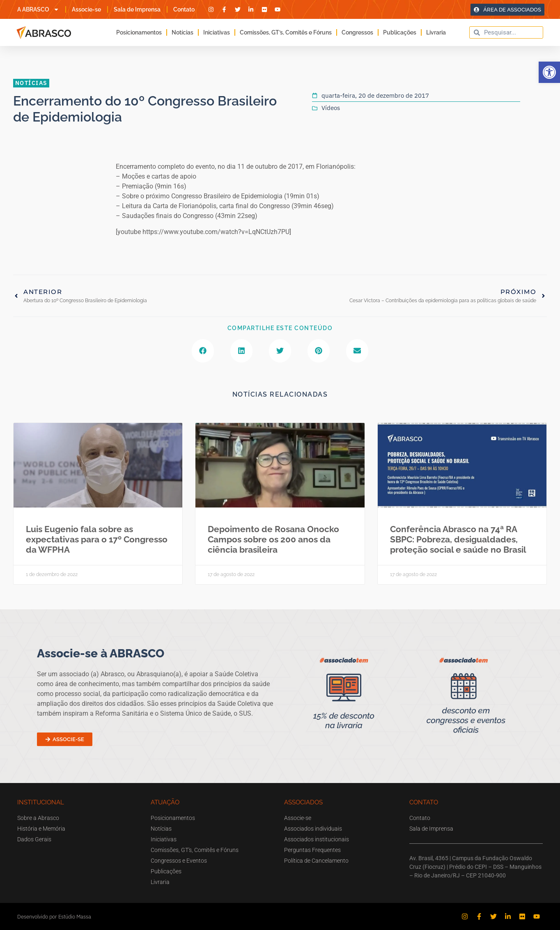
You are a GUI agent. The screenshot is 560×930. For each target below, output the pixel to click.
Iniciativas (217, 32)
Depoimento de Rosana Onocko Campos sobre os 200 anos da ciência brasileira (273, 539)
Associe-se (86, 9)
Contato (184, 9)
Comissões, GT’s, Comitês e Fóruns (286, 32)
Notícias (182, 32)
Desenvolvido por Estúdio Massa (54, 917)
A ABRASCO (38, 9)
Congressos (357, 32)
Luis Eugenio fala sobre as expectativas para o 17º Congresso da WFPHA (97, 539)
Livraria (436, 32)
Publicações (400, 32)
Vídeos (331, 108)
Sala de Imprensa (137, 9)
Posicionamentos (139, 32)
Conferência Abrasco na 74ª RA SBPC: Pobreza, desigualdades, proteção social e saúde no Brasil (458, 539)
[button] (549, 72)
